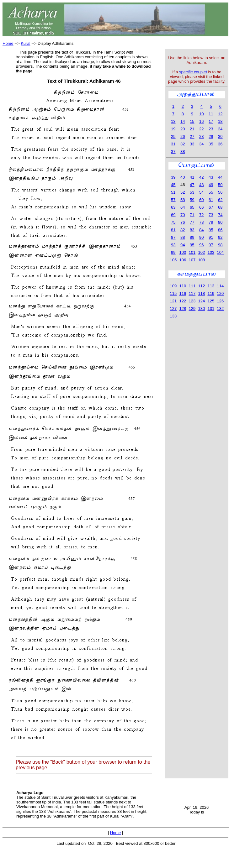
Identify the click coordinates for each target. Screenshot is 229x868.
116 (183, 293)
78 (201, 222)
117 (192, 293)
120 (220, 293)
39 (173, 177)
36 (220, 144)
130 (201, 309)
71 (192, 215)
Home (8, 43)
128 (183, 309)
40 (183, 177)
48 (201, 185)
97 (211, 245)
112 (201, 286)
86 (220, 230)
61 (211, 200)
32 (183, 144)
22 (201, 129)
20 (183, 129)
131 (211, 309)
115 (173, 293)
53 (192, 192)
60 (201, 200)
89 (192, 237)
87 (173, 237)
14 (183, 121)
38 (183, 152)
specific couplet (193, 72)
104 (220, 252)
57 (173, 200)
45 (173, 185)
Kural (25, 43)
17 (211, 121)
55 (211, 192)
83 (192, 230)
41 (192, 177)
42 (201, 177)
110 (183, 286)
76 (183, 222)
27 (192, 136)
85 (211, 230)
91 (211, 237)
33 (192, 144)
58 (183, 200)
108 (201, 260)
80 (220, 222)
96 (201, 245)
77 (192, 222)
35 (211, 144)
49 (211, 185)
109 (173, 286)
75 (173, 222)
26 (183, 136)
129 (192, 309)
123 (192, 301)
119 (211, 293)
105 (173, 260)
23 (211, 129)
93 (173, 245)
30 (220, 136)
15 (192, 121)
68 (220, 207)
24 (220, 129)
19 (173, 129)
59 (192, 200)
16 (201, 121)
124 (201, 301)
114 (220, 286)
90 (201, 237)
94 (183, 245)
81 (173, 230)
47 (192, 185)
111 (192, 286)
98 (220, 245)
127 (173, 309)
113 (211, 286)
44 (220, 177)
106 (183, 260)
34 (201, 144)
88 (183, 237)
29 (211, 136)
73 (211, 215)
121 (173, 301)
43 (211, 177)
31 (173, 144)
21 (192, 129)
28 (201, 136)
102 (201, 252)
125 (211, 301)
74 (220, 215)
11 (211, 114)
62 (220, 200)
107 (192, 260)
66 (201, 207)
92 (220, 237)
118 (201, 293)
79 (211, 222)
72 (201, 215)
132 (220, 309)
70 (183, 215)
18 (220, 121)
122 (183, 301)
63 (173, 207)
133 (173, 316)
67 (211, 207)
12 (220, 114)
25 (173, 136)
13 (173, 121)
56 (220, 192)
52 (183, 192)
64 (183, 207)
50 (220, 185)
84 (201, 230)
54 (201, 192)
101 (192, 252)
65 (192, 207)
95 (192, 245)
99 (173, 252)
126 (220, 301)
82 (183, 230)
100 (183, 252)
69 (173, 215)
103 (211, 252)
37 (173, 152)
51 (173, 192)
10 (201, 114)
